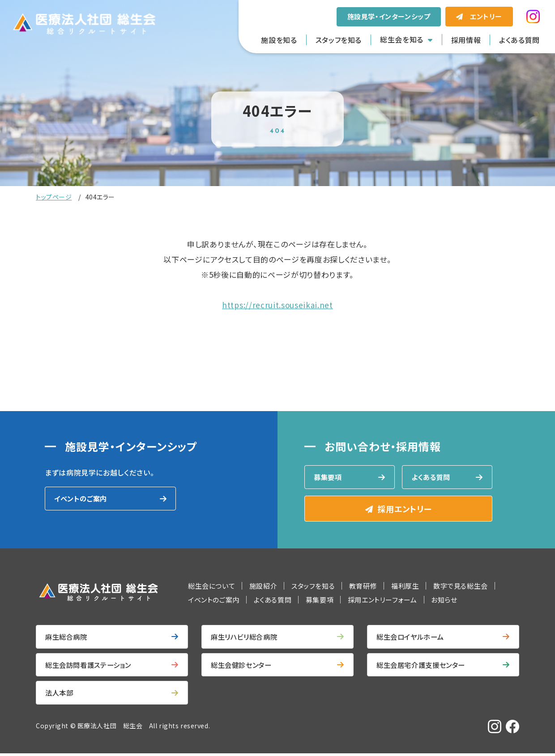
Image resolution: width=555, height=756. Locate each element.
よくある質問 (519, 40)
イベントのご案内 (82, 499)
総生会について (211, 587)
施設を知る (279, 40)
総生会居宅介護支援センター (424, 667)
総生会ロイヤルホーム (412, 638)
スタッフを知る (339, 40)
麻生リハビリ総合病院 (246, 638)
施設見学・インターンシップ (389, 16)
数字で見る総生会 (461, 587)
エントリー (486, 16)
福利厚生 (405, 587)
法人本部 (60, 695)
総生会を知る (402, 39)
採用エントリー (404, 510)
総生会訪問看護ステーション (91, 667)
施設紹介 (263, 587)
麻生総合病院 (68, 638)
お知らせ (444, 601)
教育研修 (363, 587)
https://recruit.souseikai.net (277, 305)
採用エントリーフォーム (382, 601)
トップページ (54, 197)
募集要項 (329, 477)
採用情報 (466, 40)
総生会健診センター (243, 667)
